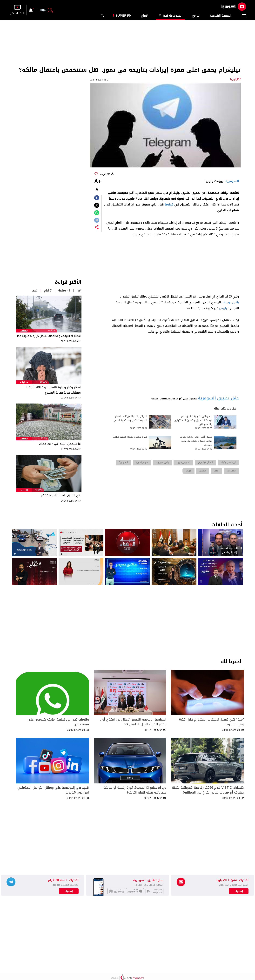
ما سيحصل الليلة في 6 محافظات (60, 444)
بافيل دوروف (231, 302)
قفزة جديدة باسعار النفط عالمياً (130, 437)
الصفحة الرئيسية (221, 16)
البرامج (196, 16)
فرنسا (169, 205)
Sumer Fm (124, 16)
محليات (24, 331)
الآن (79, 291)
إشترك (69, 891)
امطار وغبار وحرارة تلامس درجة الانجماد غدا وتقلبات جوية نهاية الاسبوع (54, 390)
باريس (223, 308)
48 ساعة (64, 291)
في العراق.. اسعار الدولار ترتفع (61, 495)
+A (98, 181)
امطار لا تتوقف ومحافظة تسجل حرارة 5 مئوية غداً (49, 336)
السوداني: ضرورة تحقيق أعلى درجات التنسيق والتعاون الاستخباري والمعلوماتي (193, 420)
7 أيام (48, 291)
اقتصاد (24, 490)
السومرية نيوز (170, 16)
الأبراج (145, 16)
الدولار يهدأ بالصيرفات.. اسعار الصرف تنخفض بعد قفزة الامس (130, 418)
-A (98, 190)
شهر (34, 291)
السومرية (232, 181)
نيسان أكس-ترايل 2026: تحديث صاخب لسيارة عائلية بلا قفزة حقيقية (196, 441)
